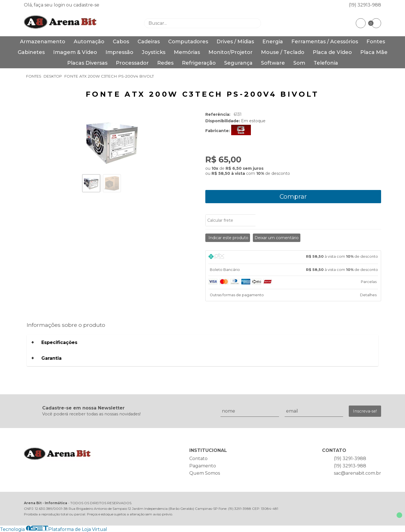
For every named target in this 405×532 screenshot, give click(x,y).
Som (299, 63)
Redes (165, 63)
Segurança (238, 63)
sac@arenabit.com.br (357, 473)
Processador (132, 63)
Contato (198, 459)
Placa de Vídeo (332, 52)
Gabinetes (31, 52)
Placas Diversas (87, 63)
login (60, 5)
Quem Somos (205, 473)
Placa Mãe (374, 52)
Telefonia (326, 63)
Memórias (187, 52)
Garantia (51, 358)
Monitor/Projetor (230, 52)
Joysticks (154, 52)
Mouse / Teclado (283, 52)
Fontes (376, 42)
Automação (89, 42)
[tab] (293, 257)
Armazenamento (43, 42)
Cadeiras (149, 42)
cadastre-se (86, 5)
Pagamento (203, 466)
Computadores (188, 42)
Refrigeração (199, 63)
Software (273, 63)
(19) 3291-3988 (350, 459)
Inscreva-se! (365, 411)
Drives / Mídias (235, 42)
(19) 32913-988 (365, 5)
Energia (273, 42)
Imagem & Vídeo (75, 52)
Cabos (121, 42)
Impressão (119, 52)
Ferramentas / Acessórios (325, 42)
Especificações (59, 342)
